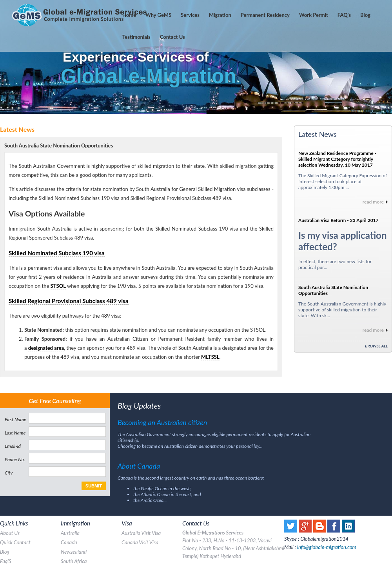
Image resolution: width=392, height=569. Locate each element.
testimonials (136, 37)
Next (382, 57)
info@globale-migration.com (327, 547)
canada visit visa (140, 542)
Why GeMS (158, 15)
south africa (74, 561)
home (129, 15)
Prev (10, 57)
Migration (220, 15)
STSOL (58, 286)
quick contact (15, 542)
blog (5, 552)
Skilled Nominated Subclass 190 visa (57, 253)
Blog (365, 15)
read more (373, 202)
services (190, 15)
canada (69, 542)
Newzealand (74, 552)
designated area (46, 348)
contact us (172, 37)
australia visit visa (141, 533)
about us (10, 533)
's (344, 15)
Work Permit (314, 15)
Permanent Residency (265, 15)
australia (70, 533)
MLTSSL (210, 357)
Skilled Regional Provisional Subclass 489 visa (69, 301)
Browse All (376, 346)
